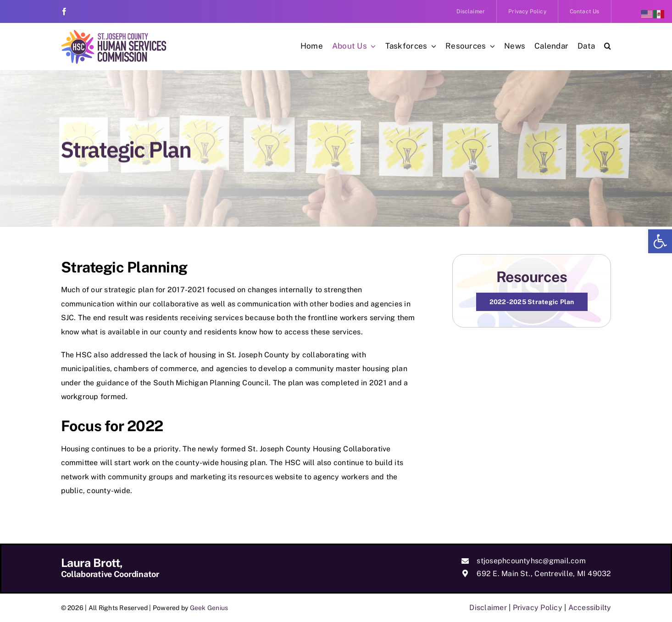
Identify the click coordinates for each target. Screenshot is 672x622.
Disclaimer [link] (488, 608)
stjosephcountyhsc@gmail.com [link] (531, 561)
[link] (660, 241)
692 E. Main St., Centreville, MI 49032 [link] (544, 574)
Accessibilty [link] (590, 608)
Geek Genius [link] (209, 608)
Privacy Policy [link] (538, 608)
